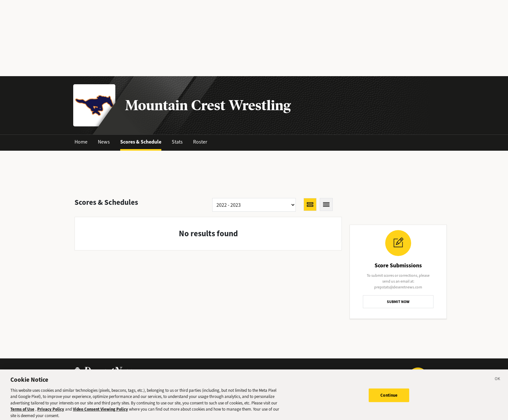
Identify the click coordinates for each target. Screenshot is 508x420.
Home (81, 142)
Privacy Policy (51, 411)
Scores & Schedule (141, 142)
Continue (389, 397)
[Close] (498, 382)
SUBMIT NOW (398, 302)
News (104, 142)
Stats (177, 142)
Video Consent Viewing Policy (100, 411)
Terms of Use (22, 411)
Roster (200, 142)
